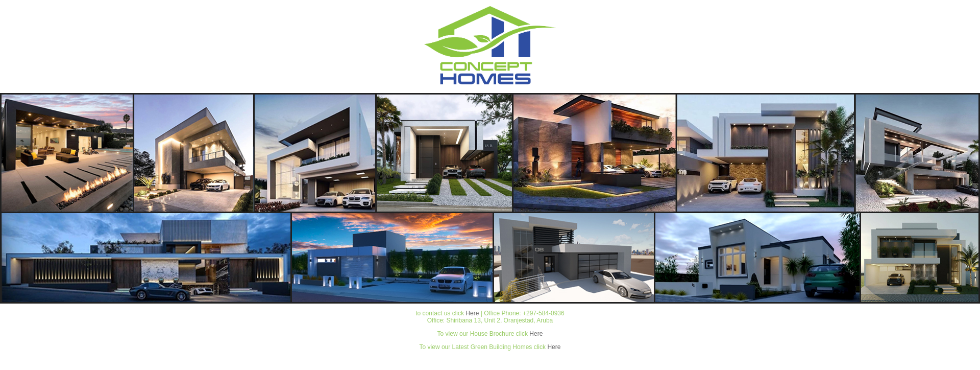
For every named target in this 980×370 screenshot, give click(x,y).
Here (472, 313)
